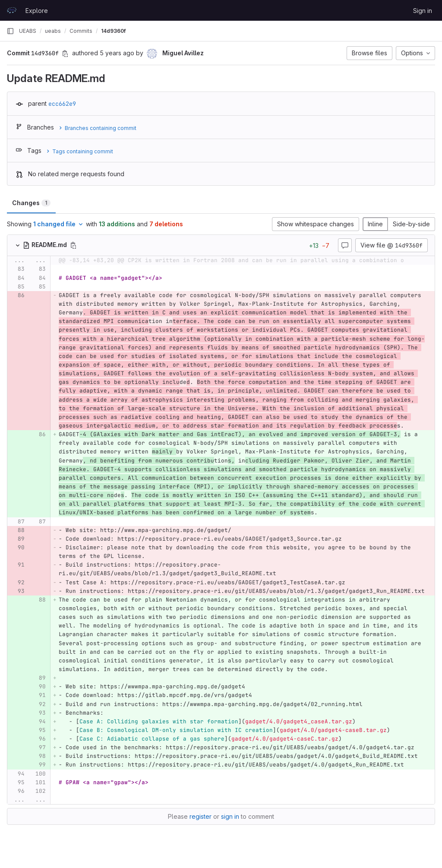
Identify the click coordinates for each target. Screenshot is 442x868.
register (200, 816)
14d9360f (113, 31)
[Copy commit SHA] (65, 54)
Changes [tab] (31, 203)
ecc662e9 (62, 104)
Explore (37, 11)
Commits (81, 31)
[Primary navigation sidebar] (10, 31)
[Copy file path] (73, 245)
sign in (230, 816)
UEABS (28, 31)
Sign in (423, 11)
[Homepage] (12, 10)
